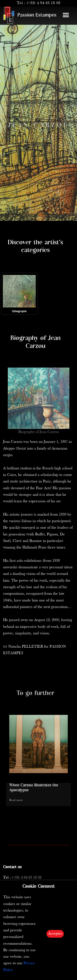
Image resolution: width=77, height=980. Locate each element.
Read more (16, 800)
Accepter (55, 934)
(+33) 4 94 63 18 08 (44, 3)
